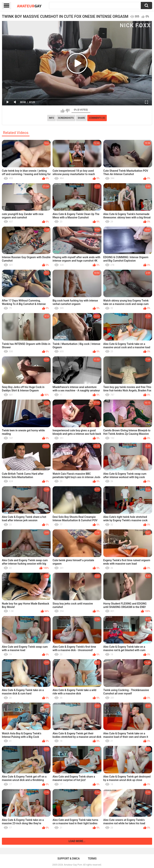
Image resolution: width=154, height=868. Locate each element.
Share (81, 118)
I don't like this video (68, 111)
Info (51, 118)
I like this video (63, 111)
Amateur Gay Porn (73, 865)
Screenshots (66, 118)
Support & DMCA (68, 859)
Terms (92, 859)
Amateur (29, 6)
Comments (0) (97, 118)
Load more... (77, 841)
